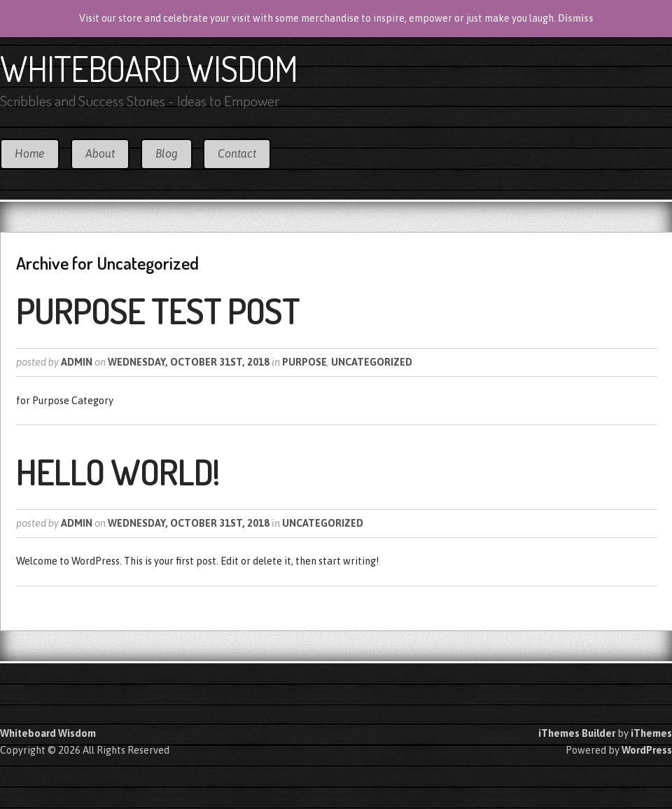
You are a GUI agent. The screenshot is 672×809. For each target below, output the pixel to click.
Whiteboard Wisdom (149, 68)
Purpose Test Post (158, 310)
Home (30, 153)
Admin (77, 362)
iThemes (651, 733)
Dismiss (576, 18)
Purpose (304, 362)
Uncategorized (372, 362)
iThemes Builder (577, 733)
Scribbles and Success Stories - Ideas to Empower (140, 101)
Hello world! (118, 471)
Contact (237, 153)
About (100, 153)
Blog (167, 153)
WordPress (647, 750)
